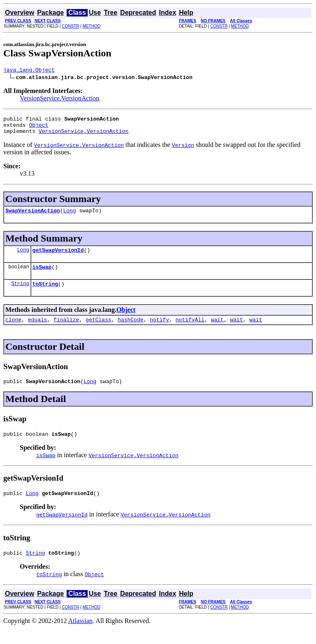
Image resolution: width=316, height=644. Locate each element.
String (20, 293)
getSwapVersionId (58, 257)
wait (217, 330)
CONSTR (70, 26)
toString (45, 293)
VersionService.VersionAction (59, 99)
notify (159, 330)
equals (38, 330)
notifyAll (190, 330)
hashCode (130, 330)
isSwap (42, 275)
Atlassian (81, 637)
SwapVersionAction (33, 216)
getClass (98, 330)
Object (38, 128)
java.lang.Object (29, 71)
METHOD (92, 26)
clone (13, 330)
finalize (66, 330)
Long (69, 216)
